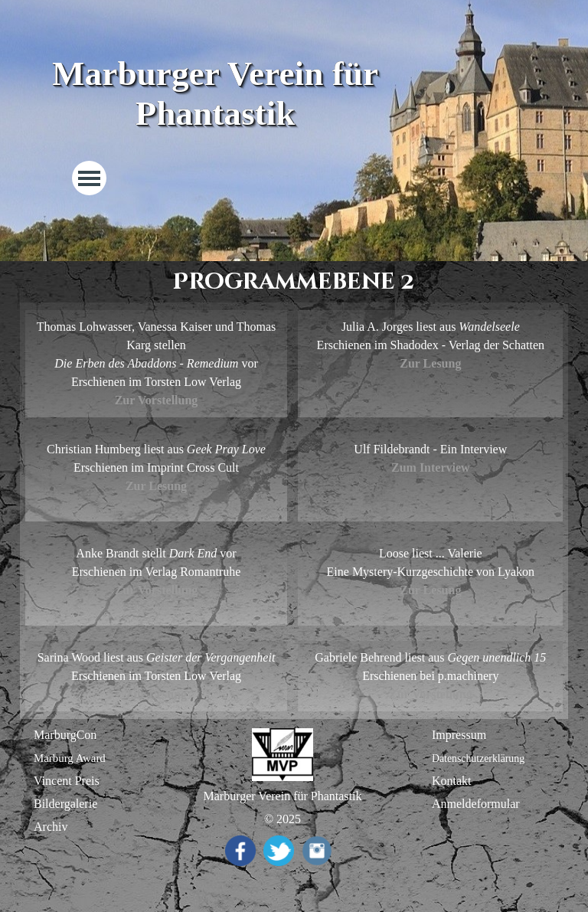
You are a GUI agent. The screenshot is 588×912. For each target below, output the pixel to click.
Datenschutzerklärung (478, 758)
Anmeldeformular (476, 804)
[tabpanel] (157, 364)
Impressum (459, 735)
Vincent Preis (67, 781)
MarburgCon (65, 735)
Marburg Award (70, 758)
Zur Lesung (430, 363)
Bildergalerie (65, 804)
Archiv (51, 827)
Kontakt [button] (452, 781)
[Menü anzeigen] (89, 178)
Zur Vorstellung (157, 590)
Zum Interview (431, 467)
